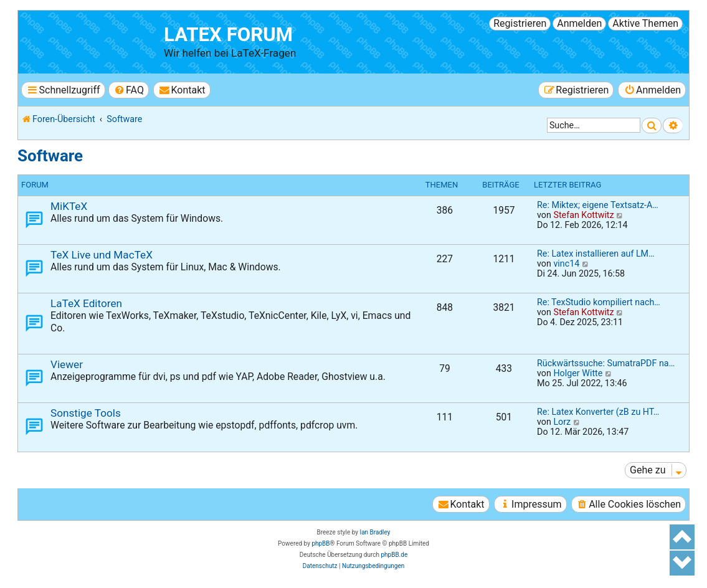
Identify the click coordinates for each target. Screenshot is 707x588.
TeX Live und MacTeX (102, 255)
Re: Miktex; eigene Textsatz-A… (598, 205)
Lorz (562, 422)
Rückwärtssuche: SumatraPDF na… (606, 363)
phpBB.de (394, 555)
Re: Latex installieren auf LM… (596, 254)
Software (50, 156)
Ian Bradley (375, 532)
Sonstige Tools (86, 413)
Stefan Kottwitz (583, 215)
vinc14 (566, 263)
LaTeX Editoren (86, 303)
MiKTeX (69, 206)
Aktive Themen (645, 23)
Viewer (67, 364)
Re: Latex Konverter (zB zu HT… (598, 412)
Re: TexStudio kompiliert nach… (599, 302)
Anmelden (579, 23)
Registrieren (520, 23)
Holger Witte (578, 373)
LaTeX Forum (228, 35)
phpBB (320, 543)
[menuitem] (129, 90)
